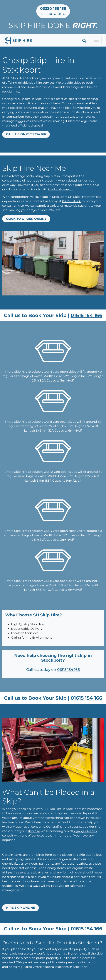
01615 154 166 (72, 201)
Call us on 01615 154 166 (26, 134)
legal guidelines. (85, 831)
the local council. (60, 189)
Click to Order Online (26, 219)
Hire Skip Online (21, 908)
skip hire (34, 831)
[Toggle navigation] (96, 40)
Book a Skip (53, 11)
